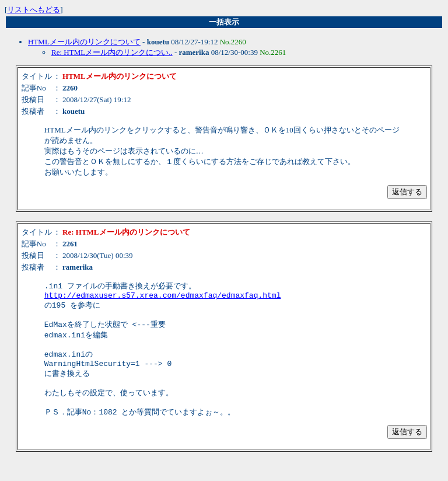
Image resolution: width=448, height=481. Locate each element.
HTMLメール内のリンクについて (84, 42)
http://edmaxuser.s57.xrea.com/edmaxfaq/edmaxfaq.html (163, 297)
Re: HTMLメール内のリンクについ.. (112, 52)
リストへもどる (34, 10)
